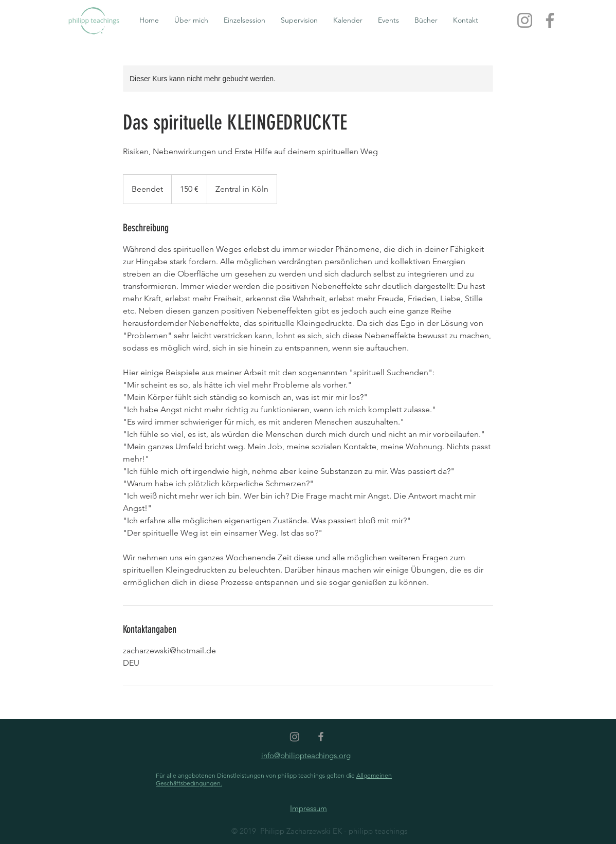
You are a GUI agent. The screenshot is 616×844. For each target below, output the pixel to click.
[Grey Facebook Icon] (321, 737)
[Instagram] (525, 20)
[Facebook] (550, 20)
